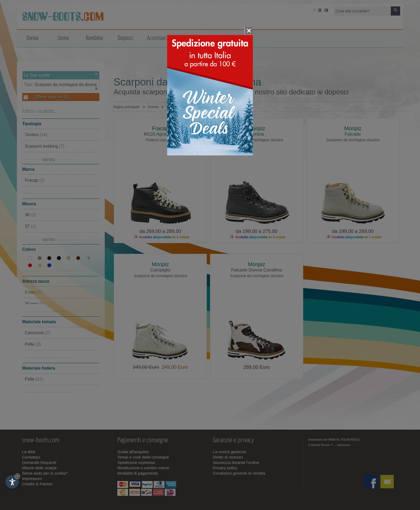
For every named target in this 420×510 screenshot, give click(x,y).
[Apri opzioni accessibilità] (12, 482)
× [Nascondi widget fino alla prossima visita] (17, 476)
